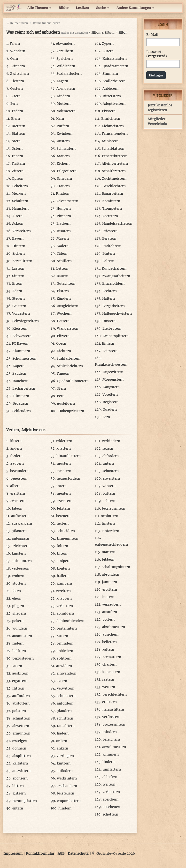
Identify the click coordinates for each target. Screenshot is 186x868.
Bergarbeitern (114, 306)
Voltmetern (66, 111)
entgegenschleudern (111, 545)
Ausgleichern (68, 306)
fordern (16, 456)
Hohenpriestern (71, 411)
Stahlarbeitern (69, 359)
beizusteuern (23, 658)
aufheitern (20, 516)
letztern (63, 508)
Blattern (18, 134)
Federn (17, 111)
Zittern (18, 171)
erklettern (64, 441)
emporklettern (69, 801)
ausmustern (22, 636)
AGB (61, 854)
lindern (108, 762)
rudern (18, 643)
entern (18, 808)
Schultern (20, 201)
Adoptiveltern (114, 104)
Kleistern (20, 329)
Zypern (108, 44)
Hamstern (20, 209)
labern (17, 508)
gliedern (19, 613)
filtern (62, 553)
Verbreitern (22, 231)
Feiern (15, 44)
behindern (65, 643)
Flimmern (21, 396)
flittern (18, 688)
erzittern (18, 493)
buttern (109, 493)
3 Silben (94, 33)
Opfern (18, 179)
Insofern (64, 231)
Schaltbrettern (114, 171)
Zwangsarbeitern (116, 276)
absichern (110, 634)
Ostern (17, 149)
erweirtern (111, 479)
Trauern (63, 186)
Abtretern (110, 216)
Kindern (63, 96)
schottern (110, 814)
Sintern (18, 276)
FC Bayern (20, 344)
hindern (65, 808)
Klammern (21, 351)
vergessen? (157, 56)
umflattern (112, 769)
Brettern (18, 126)
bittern (18, 786)
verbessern (21, 568)
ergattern (20, 681)
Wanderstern (68, 329)
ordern (62, 741)
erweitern (65, 501)
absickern (111, 799)
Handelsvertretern (117, 224)
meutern (64, 493)
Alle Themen (39, 8)
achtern (109, 501)
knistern (19, 553)
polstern (19, 711)
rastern (108, 679)
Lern (106, 417)
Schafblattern (113, 149)
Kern (60, 119)
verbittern (65, 606)
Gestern (16, 89)
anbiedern (65, 651)
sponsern (20, 778)
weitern (109, 784)
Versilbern (65, 51)
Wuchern (64, 314)
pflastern (19, 531)
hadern (63, 733)
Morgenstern (113, 380)
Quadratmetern (115, 66)
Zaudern (19, 374)
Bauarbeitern (112, 194)
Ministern (110, 141)
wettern (109, 687)
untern (108, 464)
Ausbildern (66, 404)
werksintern (67, 778)
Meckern (19, 194)
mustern (64, 464)
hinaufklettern (69, 456)
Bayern (18, 239)
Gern (14, 59)
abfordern (111, 456)
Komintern (111, 201)
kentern (108, 597)
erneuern (109, 702)
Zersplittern (22, 261)
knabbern (64, 598)
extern (62, 681)
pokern (18, 621)
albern (15, 486)
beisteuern (66, 793)
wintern (109, 486)
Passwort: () (157, 54)
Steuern (18, 299)
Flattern (18, 164)
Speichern (65, 59)
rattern (62, 636)
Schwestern (22, 336)
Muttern (64, 104)
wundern (20, 628)
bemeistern (111, 672)
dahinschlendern (70, 621)
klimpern (64, 583)
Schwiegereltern (26, 321)
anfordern (65, 703)
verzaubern (111, 605)
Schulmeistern (24, 359)
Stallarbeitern (114, 81)
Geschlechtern (114, 186)
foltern (62, 546)
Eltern (15, 96)
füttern (16, 441)
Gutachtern (66, 284)
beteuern (63, 516)
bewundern (19, 471)
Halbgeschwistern (117, 314)
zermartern (112, 657)
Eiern (15, 119)
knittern (64, 763)
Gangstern (111, 387)
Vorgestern (21, 314)
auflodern (65, 771)
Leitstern (110, 351)
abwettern (21, 726)
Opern (61, 344)
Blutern (109, 254)
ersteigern (20, 741)
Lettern (62, 269)
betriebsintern (114, 508)
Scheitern (20, 186)
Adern (17, 291)
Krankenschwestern (111, 365)
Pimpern (64, 216)
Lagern (62, 81)
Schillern (64, 261)
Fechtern (110, 291)
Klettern (17, 81)
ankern (62, 748)
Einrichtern (111, 119)
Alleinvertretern (115, 164)
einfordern (110, 531)
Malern (63, 246)
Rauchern (20, 381)
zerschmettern (114, 747)
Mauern (63, 156)
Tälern (62, 254)
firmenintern (68, 538)
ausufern (110, 612)
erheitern (18, 501)
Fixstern (109, 111)
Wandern (18, 51)
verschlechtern (115, 694)
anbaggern (20, 538)
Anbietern (110, 89)
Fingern (63, 374)
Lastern (18, 269)
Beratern (109, 239)
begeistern (19, 479)
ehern (17, 598)
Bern (61, 396)
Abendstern (66, 89)
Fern (14, 104)
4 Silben (108, 33)
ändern (16, 449)
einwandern (66, 673)
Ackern (18, 224)
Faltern (108, 261)
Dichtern (64, 351)
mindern (110, 732)
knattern (64, 449)
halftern (19, 651)
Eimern (108, 344)
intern (62, 486)
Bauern (62, 276)
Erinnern (18, 66)
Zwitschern (19, 74)
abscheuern (112, 807)
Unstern (109, 321)
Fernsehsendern (115, 134)
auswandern (22, 523)
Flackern (63, 224)
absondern (111, 575)
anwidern (64, 666)
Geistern (19, 306)
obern (16, 591)
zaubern (17, 464)
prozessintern (114, 724)
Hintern (19, 246)
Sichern (19, 254)
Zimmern (110, 74)
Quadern (110, 410)
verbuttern (111, 792)
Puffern (63, 126)
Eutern (108, 51)
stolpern (64, 561)
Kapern (19, 366)
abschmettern (114, 627)
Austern (63, 141)
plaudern (64, 711)
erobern (18, 576)
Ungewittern (113, 372)
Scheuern (64, 179)
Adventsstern (67, 201)
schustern (111, 471)
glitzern (19, 793)
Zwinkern (65, 134)
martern (108, 552)
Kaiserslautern (115, 59)
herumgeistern (25, 801)
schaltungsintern (116, 567)
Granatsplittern (116, 336)
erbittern (110, 590)
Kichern (63, 164)
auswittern (21, 771)
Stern (16, 141)
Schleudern (22, 411)
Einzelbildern (113, 284)
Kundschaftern (114, 269)
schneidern (66, 531)
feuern (108, 449)
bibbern (108, 560)
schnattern (21, 718)
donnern (19, 748)
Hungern (64, 209)
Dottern (63, 321)
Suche (103, 8)
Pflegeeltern (67, 171)
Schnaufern (66, 149)
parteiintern (67, 628)
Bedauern (20, 404)
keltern (108, 649)
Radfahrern (112, 246)
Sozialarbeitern (69, 74)
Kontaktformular (40, 854)
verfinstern (111, 717)
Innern (17, 156)
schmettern (66, 696)
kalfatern (20, 763)
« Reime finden (17, 23)
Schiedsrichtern (70, 366)
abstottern (21, 703)
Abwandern (65, 44)
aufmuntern (22, 561)
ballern (63, 576)
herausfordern (68, 479)
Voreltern (110, 395)
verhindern (111, 441)
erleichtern (21, 546)
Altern (17, 216)
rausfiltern (66, 726)
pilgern (18, 606)
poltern (108, 619)
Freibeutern (112, 329)
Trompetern (112, 209)
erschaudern (67, 786)
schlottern (110, 516)
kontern (63, 568)
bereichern (111, 739)
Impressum (13, 854)
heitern (63, 523)
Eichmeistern (113, 126)
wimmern (111, 754)
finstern (108, 523)
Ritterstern (112, 96)
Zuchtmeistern (114, 179)
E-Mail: (153, 35)
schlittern (65, 718)
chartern (109, 664)
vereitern (63, 591)
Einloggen (156, 75)
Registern (111, 402)
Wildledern (66, 66)
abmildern (65, 613)
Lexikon (82, 8)
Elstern (63, 291)
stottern (19, 583)
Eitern (17, 284)
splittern (64, 658)
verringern (65, 756)
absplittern (22, 756)
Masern (63, 239)
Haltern (108, 299)
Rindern (63, 194)
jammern (109, 582)
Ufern (61, 389)
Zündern (64, 299)
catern (17, 666)
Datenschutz (78, 854)
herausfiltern (113, 709)
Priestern (110, 231)
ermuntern (21, 733)
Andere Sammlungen (135, 8)
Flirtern (63, 336)
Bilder (64, 8)
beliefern (109, 642)
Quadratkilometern (73, 381)
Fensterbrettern (115, 156)
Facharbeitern (24, 389)
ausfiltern (20, 673)
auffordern (21, 696)
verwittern (66, 688)
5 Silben (122, 33)
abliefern (110, 777)
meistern (64, 471)
